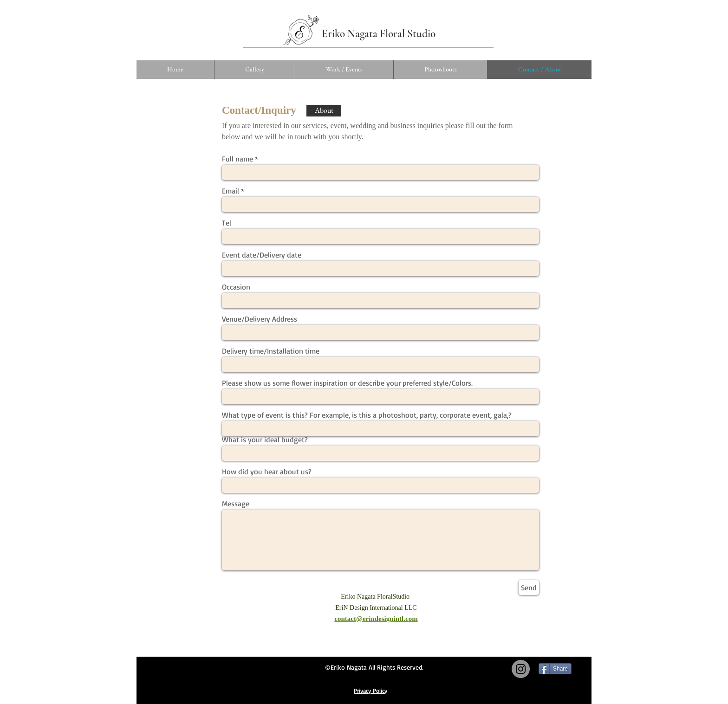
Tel (227, 223)
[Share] (555, 669)
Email (231, 191)
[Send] (529, 588)
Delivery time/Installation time (271, 351)
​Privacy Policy (370, 691)
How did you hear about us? (267, 471)
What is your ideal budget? (265, 439)
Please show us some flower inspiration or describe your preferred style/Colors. (347, 383)
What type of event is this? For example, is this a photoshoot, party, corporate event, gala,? (367, 415)
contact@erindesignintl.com (376, 619)
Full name (237, 159)
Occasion (236, 287)
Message (236, 504)
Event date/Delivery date (262, 255)
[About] (324, 111)
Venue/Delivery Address (260, 319)
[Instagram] (521, 669)
